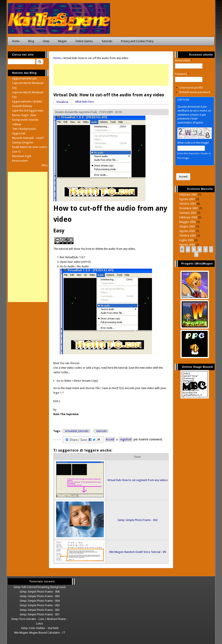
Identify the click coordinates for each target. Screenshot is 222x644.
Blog (31, 41)
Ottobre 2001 (188, 204)
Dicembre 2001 (189, 208)
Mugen (62, 41)
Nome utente (184, 61)
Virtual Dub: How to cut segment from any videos (138, 480)
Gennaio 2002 (188, 213)
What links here (85, 102)
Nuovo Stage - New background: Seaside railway (25, 120)
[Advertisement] (111, 75)
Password (182, 74)
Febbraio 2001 (188, 195)
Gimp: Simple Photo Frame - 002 (138, 520)
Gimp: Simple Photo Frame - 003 (40, 605)
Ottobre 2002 (188, 236)
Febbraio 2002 (188, 217)
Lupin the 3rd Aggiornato (28, 111)
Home (16, 41)
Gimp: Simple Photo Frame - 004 (40, 601)
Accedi (110, 439)
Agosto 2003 (187, 245)
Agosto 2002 (187, 231)
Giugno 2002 (187, 226)
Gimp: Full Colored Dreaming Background (40, 587)
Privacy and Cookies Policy (137, 41)
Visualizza (64, 102)
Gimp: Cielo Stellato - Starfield (40, 628)
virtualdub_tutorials (77, 431)
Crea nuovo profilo (191, 88)
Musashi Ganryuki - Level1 (28, 138)
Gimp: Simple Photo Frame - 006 (40, 592)
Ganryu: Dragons (23, 142)
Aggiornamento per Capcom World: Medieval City (28, 83)
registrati (126, 439)
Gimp (46, 41)
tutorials (102, 431)
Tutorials (107, 41)
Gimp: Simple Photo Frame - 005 (40, 596)
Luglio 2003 (186, 240)
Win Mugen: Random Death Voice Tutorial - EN (138, 552)
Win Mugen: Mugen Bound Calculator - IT (40, 633)
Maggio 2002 (188, 222)
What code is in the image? (194, 143)
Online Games (84, 41)
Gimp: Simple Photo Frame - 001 (40, 614)
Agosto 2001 (187, 199)
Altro (44, 165)
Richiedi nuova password (195, 92)
